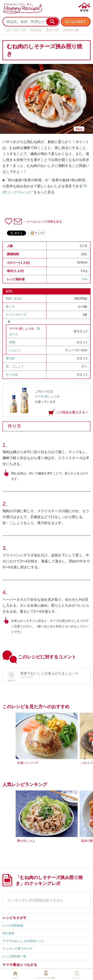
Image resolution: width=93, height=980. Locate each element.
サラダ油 (12, 375)
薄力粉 (10, 358)
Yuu (85, 279)
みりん (14, 334)
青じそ (10, 307)
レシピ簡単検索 (13, 926)
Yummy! (36, 30)
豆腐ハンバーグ (28, 763)
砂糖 (12, 342)
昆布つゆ (52, 30)
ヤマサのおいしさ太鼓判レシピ (23, 941)
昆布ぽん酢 (71, 30)
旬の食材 (8, 933)
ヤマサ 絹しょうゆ (21, 329)
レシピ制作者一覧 (14, 956)
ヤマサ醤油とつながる (20, 965)
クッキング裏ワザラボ (17, 949)
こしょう (18, 366)
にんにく (15, 350)
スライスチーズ (16, 315)
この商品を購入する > (72, 412)
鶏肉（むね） (15, 298)
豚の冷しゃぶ (26, 841)
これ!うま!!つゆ (15, 30)
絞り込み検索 (74, 22)
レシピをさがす (15, 918)
